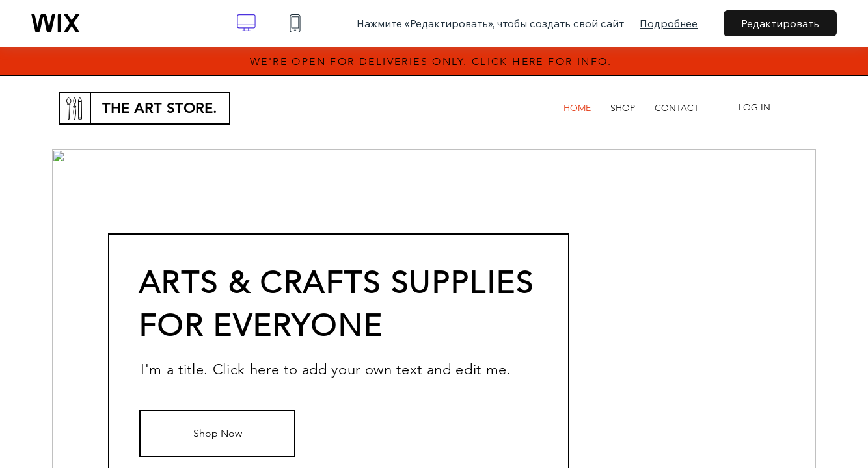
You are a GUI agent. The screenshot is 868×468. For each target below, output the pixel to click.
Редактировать (780, 23)
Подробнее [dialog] (669, 23)
